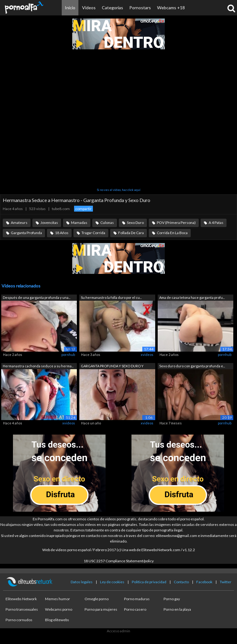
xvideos (147, 355)
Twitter (226, 582)
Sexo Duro (135, 223)
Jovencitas (49, 223)
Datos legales (82, 582)
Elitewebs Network (21, 599)
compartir (83, 209)
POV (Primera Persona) (176, 223)
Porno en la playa (177, 609)
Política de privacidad (149, 582)
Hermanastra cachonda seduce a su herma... (38, 366)
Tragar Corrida (93, 233)
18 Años (62, 233)
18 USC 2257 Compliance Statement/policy (119, 561)
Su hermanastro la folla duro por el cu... (111, 297)
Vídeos (89, 8)
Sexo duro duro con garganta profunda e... (192, 366)
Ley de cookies (112, 582)
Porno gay (172, 599)
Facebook (204, 582)
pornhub (68, 355)
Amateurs (19, 223)
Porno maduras (137, 599)
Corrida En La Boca (172, 233)
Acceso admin (118, 631)
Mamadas (79, 223)
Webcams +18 (171, 8)
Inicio (70, 8)
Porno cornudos (19, 620)
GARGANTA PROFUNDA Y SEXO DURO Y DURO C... (112, 367)
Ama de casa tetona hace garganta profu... (192, 297)
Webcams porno (59, 609)
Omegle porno (97, 599)
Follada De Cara (131, 233)
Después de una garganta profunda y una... (37, 297)
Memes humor (58, 599)
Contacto (181, 582)
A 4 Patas (216, 223)
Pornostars (140, 8)
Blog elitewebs (57, 620)
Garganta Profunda (26, 233)
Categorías (112, 8)
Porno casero (135, 609)
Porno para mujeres (101, 609)
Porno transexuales (22, 609)
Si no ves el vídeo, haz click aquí (119, 190)
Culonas (107, 223)
